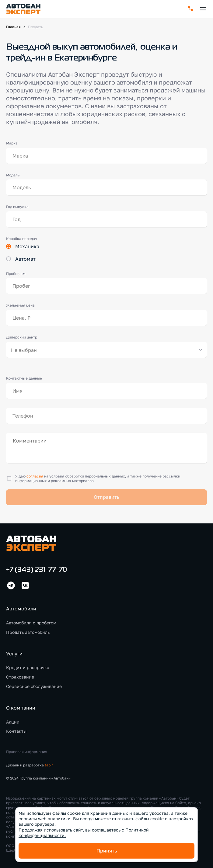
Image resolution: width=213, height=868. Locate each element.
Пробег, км (16, 274)
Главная (13, 27)
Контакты (16, 731)
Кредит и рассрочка (28, 667)
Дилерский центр (22, 337)
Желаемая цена (20, 305)
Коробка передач (22, 239)
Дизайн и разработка (30, 765)
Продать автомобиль (28, 632)
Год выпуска (17, 207)
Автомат (25, 259)
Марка (12, 143)
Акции (13, 722)
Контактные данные (24, 378)
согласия (35, 476)
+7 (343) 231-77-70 (37, 570)
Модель (13, 175)
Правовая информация (27, 752)
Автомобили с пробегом (31, 623)
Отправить (106, 497)
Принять (107, 851)
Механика (27, 246)
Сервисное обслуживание (34, 686)
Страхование (20, 677)
